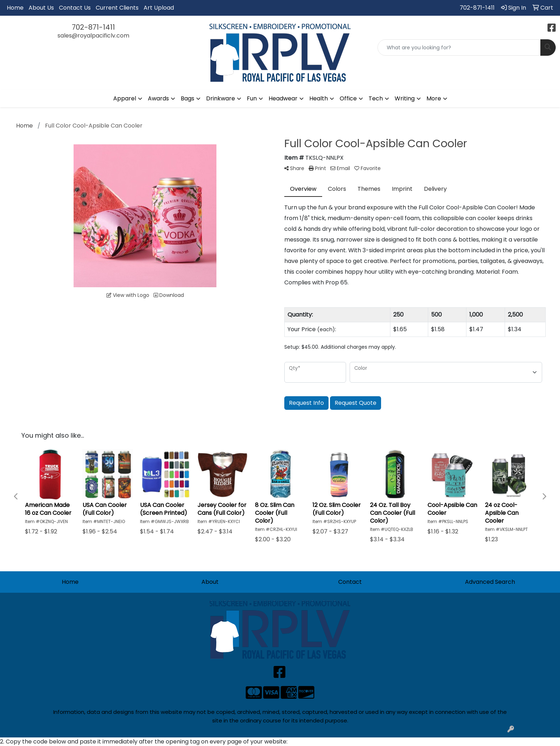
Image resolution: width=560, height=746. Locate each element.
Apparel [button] (125, 98)
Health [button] (319, 98)
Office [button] (348, 98)
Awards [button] (158, 98)
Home (15, 8)
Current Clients (117, 8)
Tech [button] (376, 98)
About (210, 582)
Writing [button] (405, 98)
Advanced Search (490, 582)
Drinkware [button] (221, 98)
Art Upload (159, 8)
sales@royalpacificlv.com (93, 36)
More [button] (434, 98)
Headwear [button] (283, 98)
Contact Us (75, 8)
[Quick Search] (459, 48)
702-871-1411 (477, 8)
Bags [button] (187, 98)
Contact (350, 582)
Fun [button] (252, 98)
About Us (41, 8)
